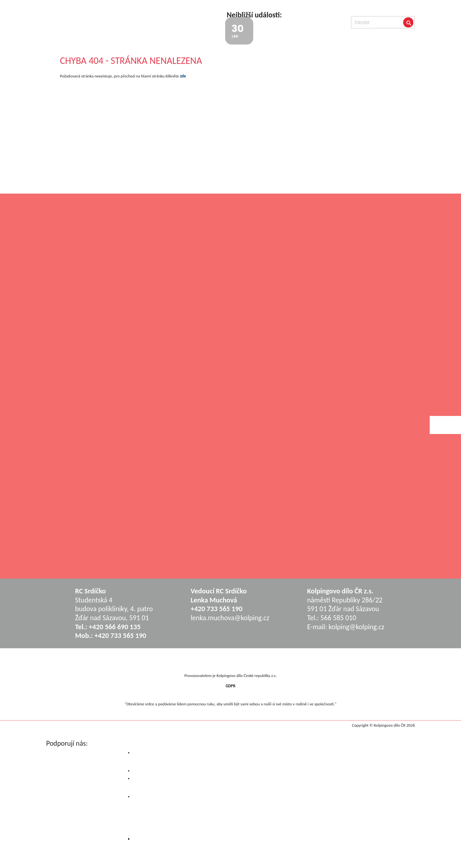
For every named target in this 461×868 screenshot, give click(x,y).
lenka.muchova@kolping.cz (230, 618)
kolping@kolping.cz (356, 627)
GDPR (231, 686)
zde (183, 76)
